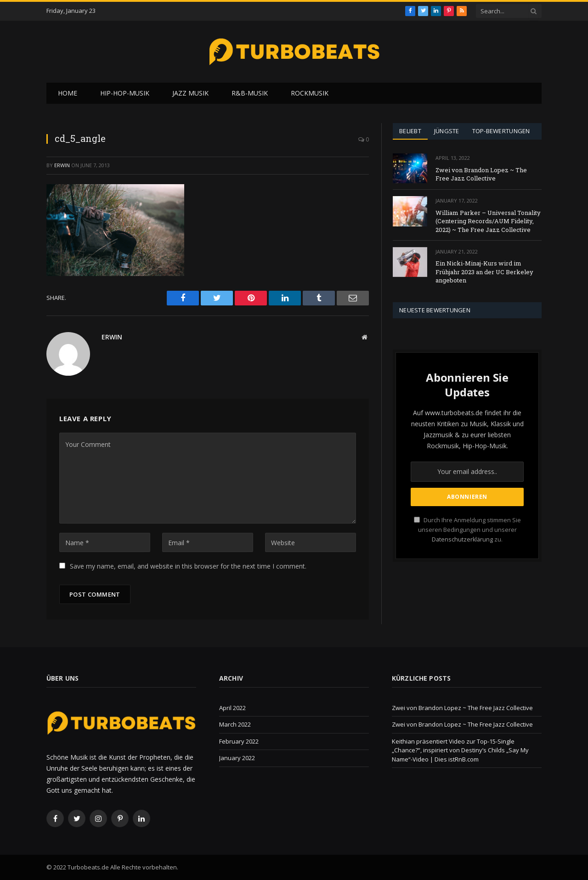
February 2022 (239, 741)
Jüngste (447, 131)
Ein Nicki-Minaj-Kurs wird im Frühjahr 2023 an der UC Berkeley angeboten (484, 272)
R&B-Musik (250, 93)
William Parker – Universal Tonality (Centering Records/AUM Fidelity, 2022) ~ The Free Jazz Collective (488, 221)
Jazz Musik (190, 93)
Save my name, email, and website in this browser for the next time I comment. (188, 566)
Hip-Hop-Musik (125, 93)
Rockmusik (310, 93)
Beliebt (410, 131)
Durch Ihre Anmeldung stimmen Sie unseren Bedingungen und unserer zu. (467, 530)
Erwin (62, 165)
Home (68, 93)
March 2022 (235, 724)
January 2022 (237, 758)
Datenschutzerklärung (462, 539)
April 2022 (232, 708)
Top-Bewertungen (501, 131)
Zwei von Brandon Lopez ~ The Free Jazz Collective (481, 174)
